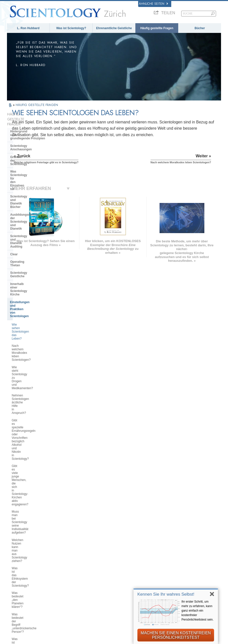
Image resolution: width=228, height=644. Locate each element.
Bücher (200, 28)
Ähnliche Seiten (153, 4)
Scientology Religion (179, 550)
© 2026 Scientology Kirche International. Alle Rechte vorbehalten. (63, 639)
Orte (110, 588)
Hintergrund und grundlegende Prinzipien (28, 123)
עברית (20, 567)
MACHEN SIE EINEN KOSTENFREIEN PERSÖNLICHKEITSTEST (176, 635)
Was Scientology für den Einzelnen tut (28, 149)
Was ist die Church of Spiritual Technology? (32, 473)
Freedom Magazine (178, 587)
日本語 (19, 573)
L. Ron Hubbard (28, 28)
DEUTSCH (22, 593)
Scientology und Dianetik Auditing (34, 177)
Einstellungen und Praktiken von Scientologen (33, 221)
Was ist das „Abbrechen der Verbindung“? (30, 359)
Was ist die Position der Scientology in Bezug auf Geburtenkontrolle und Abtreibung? (35, 429)
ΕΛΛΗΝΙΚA (64, 568)
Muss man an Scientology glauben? (29, 405)
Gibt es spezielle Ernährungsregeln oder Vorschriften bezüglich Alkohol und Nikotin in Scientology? (35, 278)
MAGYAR (63, 538)
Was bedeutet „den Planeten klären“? (31, 337)
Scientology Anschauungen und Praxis (128, 542)
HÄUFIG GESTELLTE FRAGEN (37, 105)
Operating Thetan (23, 192)
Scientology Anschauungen (30, 132)
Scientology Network (179, 545)
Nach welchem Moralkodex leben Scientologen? (34, 243)
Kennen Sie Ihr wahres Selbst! (166, 594)
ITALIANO (63, 573)
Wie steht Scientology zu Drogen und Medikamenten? (33, 254)
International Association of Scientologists (185, 580)
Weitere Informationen (124, 578)
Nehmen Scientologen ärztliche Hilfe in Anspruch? (32, 265)
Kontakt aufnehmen (122, 583)
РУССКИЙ (22, 578)
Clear (14, 185)
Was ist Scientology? (71, 28)
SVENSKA (63, 548)
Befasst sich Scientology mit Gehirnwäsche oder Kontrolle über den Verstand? (34, 371)
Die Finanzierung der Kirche (30, 482)
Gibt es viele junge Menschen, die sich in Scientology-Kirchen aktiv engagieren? (34, 292)
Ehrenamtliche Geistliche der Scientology (186, 571)
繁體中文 (20, 583)
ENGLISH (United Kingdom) (28, 549)
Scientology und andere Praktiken (34, 441)
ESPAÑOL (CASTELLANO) (68, 561)
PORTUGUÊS (66, 578)
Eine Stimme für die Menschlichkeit (122, 551)
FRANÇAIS (23, 561)
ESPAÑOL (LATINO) (71, 553)
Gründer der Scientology (28, 140)
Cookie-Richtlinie (123, 642)
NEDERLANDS (25, 588)
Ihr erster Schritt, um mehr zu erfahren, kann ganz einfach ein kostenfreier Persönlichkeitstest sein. (198, 611)
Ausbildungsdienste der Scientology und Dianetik (28, 168)
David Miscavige (176, 555)
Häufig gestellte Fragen (157, 28)
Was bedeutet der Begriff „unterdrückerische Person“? (30, 348)
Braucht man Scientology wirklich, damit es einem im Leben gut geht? (35, 394)
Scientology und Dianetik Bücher (34, 159)
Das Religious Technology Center (34, 463)
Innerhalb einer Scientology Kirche (30, 209)
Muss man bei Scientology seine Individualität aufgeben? (33, 304)
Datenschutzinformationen (85, 642)
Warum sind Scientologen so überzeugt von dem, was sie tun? (34, 416)
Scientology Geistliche (26, 200)
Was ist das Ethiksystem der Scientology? (30, 326)
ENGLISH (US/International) (28, 540)
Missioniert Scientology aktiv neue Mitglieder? (34, 384)
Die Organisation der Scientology (34, 448)
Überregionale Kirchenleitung (31, 456)
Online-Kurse (117, 573)
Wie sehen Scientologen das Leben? (31, 233)
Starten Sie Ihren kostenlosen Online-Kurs (182, 562)
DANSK (20, 556)
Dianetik (170, 540)
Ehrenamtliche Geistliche (114, 28)
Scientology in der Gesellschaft (32, 490)
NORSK (61, 543)
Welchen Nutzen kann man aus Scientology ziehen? (32, 315)
